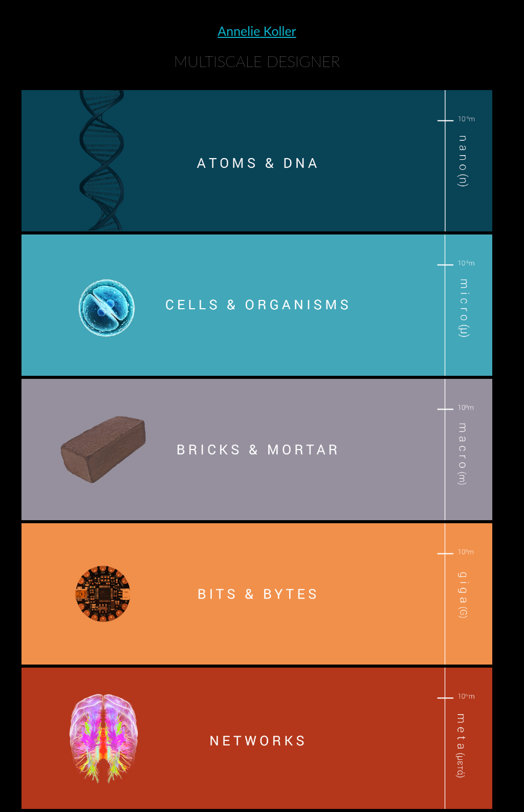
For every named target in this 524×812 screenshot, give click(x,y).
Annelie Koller (257, 31)
